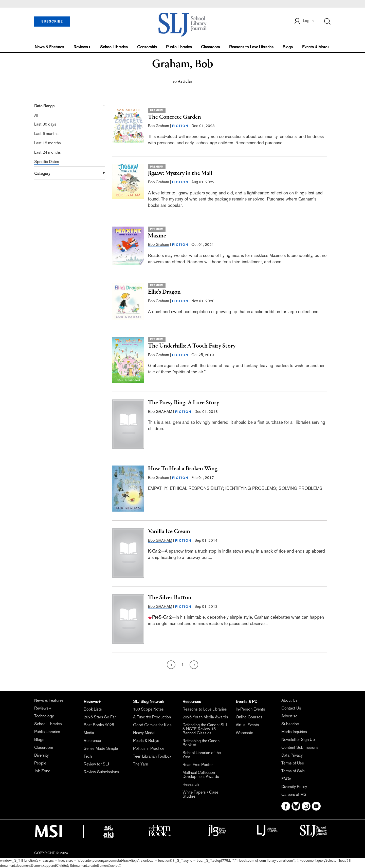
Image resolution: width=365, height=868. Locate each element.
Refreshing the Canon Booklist (201, 743)
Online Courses (249, 717)
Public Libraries (179, 47)
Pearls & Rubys (146, 741)
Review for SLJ (96, 764)
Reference (92, 741)
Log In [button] (304, 21)
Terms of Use (293, 763)
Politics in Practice (149, 748)
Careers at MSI (294, 794)
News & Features (49, 47)
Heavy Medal (144, 733)
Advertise (289, 716)
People (40, 763)
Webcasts (244, 733)
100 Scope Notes (148, 709)
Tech (88, 756)
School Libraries (114, 47)
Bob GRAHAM (160, 411)
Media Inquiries (294, 732)
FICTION (180, 126)
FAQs (286, 779)
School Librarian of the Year (202, 755)
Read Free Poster (198, 765)
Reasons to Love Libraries (251, 47)
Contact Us (291, 708)
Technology (44, 716)
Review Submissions (101, 772)
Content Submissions (300, 747)
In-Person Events (250, 709)
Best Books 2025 (99, 725)
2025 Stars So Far (100, 717)
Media (89, 733)
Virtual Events (247, 725)
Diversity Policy (294, 787)
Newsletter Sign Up (298, 740)
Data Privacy (292, 755)
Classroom (210, 47)
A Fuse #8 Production (152, 717)
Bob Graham (159, 126)
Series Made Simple (101, 748)
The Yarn (141, 764)
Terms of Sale (293, 771)
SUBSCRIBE (52, 22)
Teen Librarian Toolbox (152, 756)
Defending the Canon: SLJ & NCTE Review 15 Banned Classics (205, 729)
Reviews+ (82, 47)
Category (42, 174)
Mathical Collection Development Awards (201, 774)
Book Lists (93, 709)
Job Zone (42, 771)
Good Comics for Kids (152, 725)
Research (191, 784)
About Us (289, 700)
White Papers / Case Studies (200, 794)
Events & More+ (316, 47)
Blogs (288, 47)
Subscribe (290, 724)
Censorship (147, 47)
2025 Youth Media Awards (205, 717)
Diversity (41, 755)
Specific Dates (47, 162)
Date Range (44, 106)
